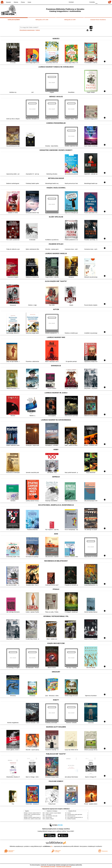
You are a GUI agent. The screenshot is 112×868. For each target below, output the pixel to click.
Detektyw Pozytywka (71, 819)
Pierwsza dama (49, 817)
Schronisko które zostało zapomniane (75, 814)
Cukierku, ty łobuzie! (50, 819)
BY (86, 2)
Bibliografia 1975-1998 (42, 20)
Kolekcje (38, 30)
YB (83, 2)
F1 (99, 2)
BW (79, 2)
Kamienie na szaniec (28, 816)
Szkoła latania (49, 814)
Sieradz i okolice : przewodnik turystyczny (32, 814)
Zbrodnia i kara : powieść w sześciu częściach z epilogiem (35, 819)
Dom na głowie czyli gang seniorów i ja (75, 817)
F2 (103, 2)
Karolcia (69, 813)
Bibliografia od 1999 (70, 20)
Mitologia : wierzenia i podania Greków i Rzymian (34, 813)
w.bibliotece (48, 846)
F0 (96, 2)
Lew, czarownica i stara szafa (51, 816)
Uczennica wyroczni (71, 816)
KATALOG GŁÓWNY (14, 20)
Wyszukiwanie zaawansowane (27, 30)
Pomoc (23, 2)
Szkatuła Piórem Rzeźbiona (98, 20)
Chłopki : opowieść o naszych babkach (53, 813)
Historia (16, 2)
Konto (29, 2)
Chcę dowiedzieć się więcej (48, 866)
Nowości (8, 2)
